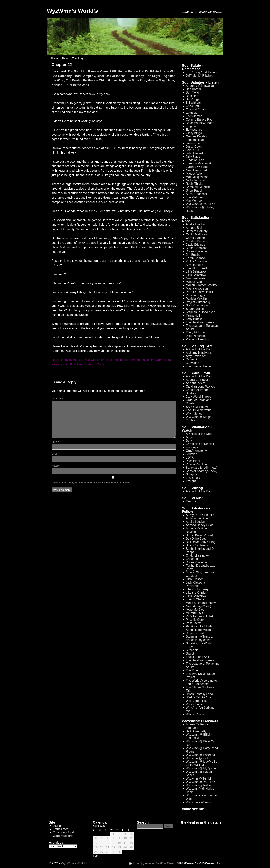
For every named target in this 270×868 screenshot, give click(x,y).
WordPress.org (63, 836)
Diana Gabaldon (197, 248)
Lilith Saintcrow (196, 272)
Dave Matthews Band (200, 123)
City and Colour (196, 109)
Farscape (192, 447)
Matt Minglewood (197, 177)
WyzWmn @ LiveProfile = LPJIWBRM (202, 763)
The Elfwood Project (199, 366)
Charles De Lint (196, 241)
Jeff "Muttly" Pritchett (200, 76)
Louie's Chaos (195, 599)
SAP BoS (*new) (197, 407)
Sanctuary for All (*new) (201, 468)
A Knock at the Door (199, 349)
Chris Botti (193, 106)
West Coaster (195, 704)
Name (55, 442)
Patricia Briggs (195, 295)
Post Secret (194, 623)
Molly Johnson (195, 180)
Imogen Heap (195, 140)
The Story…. (80, 58)
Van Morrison (195, 201)
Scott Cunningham (198, 305)
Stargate (191, 474)
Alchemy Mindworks (199, 353)
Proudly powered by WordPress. (154, 863)
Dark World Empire (198, 397)
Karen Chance (195, 258)
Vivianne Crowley (197, 339)
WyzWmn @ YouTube (200, 204)
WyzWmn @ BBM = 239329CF (199, 736)
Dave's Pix (193, 359)
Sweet (190, 653)
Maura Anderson (197, 288)
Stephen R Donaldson (201, 312)
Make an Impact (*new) (201, 603)
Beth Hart (192, 96)
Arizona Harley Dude (200, 525)
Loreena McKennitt (198, 163)
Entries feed (61, 829)
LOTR (190, 457)
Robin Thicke (195, 184)
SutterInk (192, 650)
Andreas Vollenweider (200, 86)
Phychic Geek (195, 620)
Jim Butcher (194, 255)
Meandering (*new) (198, 606)
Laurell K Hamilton (198, 268)
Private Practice (196, 464)
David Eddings (195, 245)
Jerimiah (191, 454)
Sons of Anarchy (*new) (201, 471)
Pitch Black (193, 461)
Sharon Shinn (195, 309)
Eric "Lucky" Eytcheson (201, 72)
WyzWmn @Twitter (199, 785)
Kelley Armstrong (197, 261)
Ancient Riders (196, 383)
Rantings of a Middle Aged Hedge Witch (199, 628)
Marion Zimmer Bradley (201, 285)
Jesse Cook (194, 147)
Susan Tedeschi (196, 194)
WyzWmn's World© (72, 11)
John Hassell (194, 153)
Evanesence (194, 130)
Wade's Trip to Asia (199, 697)
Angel (190, 437)
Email (55, 454)
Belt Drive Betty (196, 539)
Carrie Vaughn (195, 238)
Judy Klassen (195, 579)
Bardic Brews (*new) (199, 535)
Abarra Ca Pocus (197, 380)
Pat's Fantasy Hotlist (199, 292)
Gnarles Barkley (196, 136)
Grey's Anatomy (196, 451)
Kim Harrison (194, 265)
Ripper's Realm (196, 633)
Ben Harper (193, 89)
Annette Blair (194, 228)
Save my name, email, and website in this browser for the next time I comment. (91, 483)
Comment (57, 399)
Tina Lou (192, 501)
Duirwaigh (192, 363)
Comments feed (63, 832)
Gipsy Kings (194, 133)
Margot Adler (194, 174)
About (65, 58)
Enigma (191, 126)
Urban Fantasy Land (199, 694)
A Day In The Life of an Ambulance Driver (201, 517)
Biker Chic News (197, 545)
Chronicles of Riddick (200, 444)
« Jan (96, 856)
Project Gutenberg (198, 302)
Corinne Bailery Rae (199, 120)
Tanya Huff (193, 316)
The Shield (193, 478)
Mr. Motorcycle (196, 613)
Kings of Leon (195, 160)
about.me (192, 728)
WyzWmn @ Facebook (201, 755)
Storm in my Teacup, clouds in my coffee (199, 638)
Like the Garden (196, 593)
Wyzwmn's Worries (198, 802)
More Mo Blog (195, 610)
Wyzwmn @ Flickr (198, 758)
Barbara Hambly (197, 231)
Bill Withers (193, 103)
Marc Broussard (196, 170)
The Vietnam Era (197, 197)
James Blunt (194, 143)
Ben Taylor (193, 92)
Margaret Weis (196, 278)
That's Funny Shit (197, 657)
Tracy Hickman (196, 332)
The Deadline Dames (200, 322)
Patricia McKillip (196, 299)
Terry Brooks (194, 319)
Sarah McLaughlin (198, 187)
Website (56, 466)
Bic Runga (193, 99)
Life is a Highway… (199, 589)
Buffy (189, 441)
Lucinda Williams (197, 167)
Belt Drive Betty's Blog (201, 542)
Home (54, 58)
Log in (57, 826)
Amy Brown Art (196, 356)
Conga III (192, 559)
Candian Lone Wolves (200, 386)
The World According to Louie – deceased (201, 682)
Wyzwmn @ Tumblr (199, 779)
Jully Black (193, 157)
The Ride (192, 670)
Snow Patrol (194, 190)
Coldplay (192, 113)
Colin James (194, 116)
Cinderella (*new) (197, 555)
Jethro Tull (193, 150)
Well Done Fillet (196, 701)
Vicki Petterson (196, 336)
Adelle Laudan (195, 224)
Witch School (195, 414)
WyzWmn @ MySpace (201, 768)
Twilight (191, 481)
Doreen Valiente (196, 251)
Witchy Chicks (195, 714)
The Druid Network (198, 410)
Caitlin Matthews (197, 234)
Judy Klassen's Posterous (196, 584)
